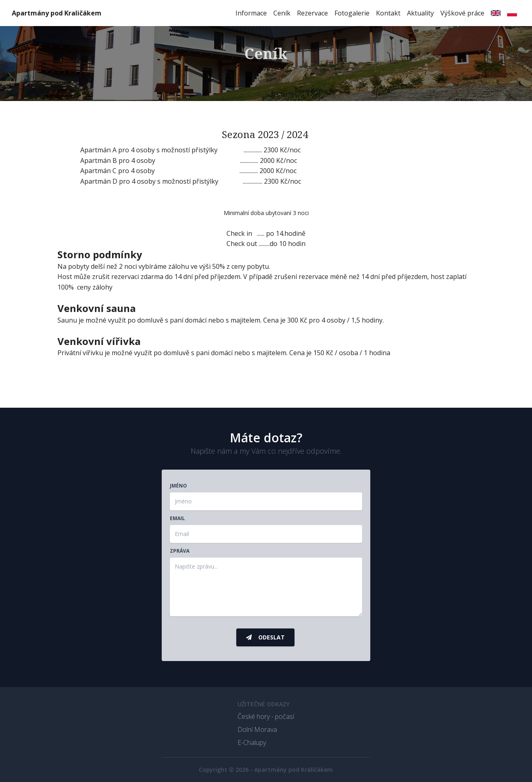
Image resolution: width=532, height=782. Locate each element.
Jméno (178, 486)
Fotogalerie (352, 13)
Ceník (282, 13)
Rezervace (312, 13)
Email (177, 518)
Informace (251, 13)
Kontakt (388, 13)
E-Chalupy (252, 742)
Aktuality (420, 13)
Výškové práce (462, 13)
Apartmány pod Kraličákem (57, 13)
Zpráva (180, 551)
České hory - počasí (266, 716)
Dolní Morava (257, 729)
